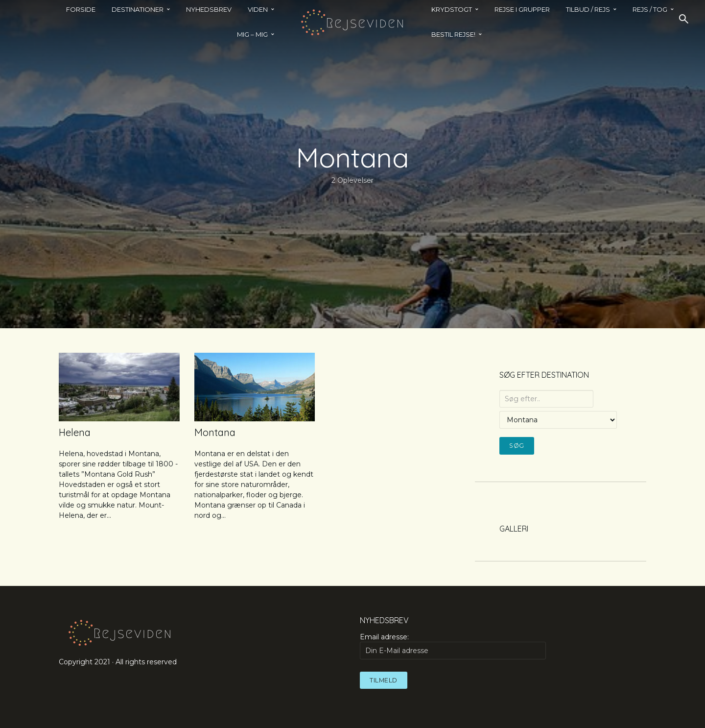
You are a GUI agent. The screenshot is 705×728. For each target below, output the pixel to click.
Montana (215, 432)
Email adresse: (453, 646)
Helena (75, 432)
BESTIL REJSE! (453, 34)
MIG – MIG (252, 34)
